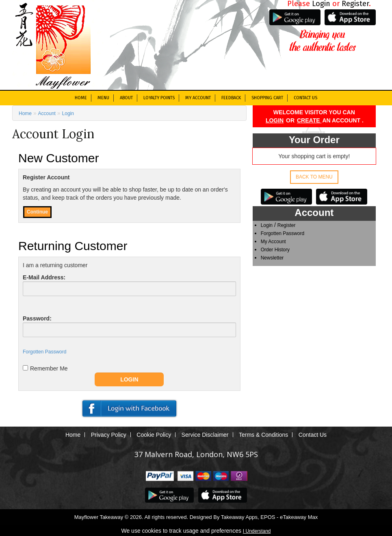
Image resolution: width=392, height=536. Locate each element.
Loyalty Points (159, 98)
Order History (275, 250)
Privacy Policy (109, 435)
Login (275, 120)
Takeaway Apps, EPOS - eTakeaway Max (269, 517)
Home (81, 98)
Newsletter (272, 258)
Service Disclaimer (205, 435)
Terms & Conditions (263, 435)
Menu (103, 98)
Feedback (231, 98)
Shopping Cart (267, 98)
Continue (37, 212)
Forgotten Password (283, 233)
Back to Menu (314, 177)
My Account (198, 98)
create (309, 120)
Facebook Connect (129, 409)
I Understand (257, 531)
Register (287, 225)
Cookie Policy (154, 435)
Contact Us (305, 98)
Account (47, 113)
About (126, 98)
